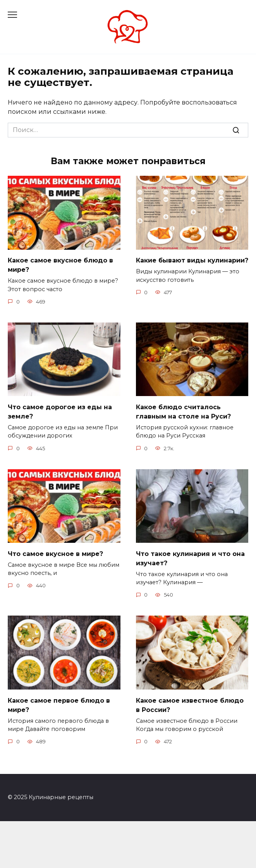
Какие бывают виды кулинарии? (192, 260)
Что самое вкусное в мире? (55, 553)
